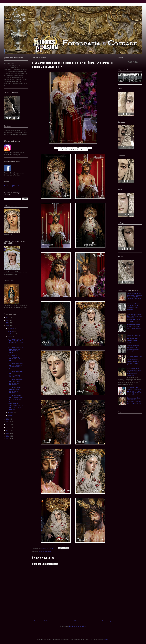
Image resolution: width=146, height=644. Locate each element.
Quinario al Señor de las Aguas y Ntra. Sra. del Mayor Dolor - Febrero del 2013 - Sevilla (134, 339)
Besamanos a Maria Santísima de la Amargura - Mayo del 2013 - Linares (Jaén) (134, 401)
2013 (8, 436)
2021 (8, 323)
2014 (8, 433)
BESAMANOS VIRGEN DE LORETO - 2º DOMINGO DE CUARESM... (15, 382)
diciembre (11, 328)
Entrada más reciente (41, 621)
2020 (8, 326)
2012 (8, 439)
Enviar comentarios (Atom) (78, 626)
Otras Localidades (45, 551)
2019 (8, 419)
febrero (11, 413)
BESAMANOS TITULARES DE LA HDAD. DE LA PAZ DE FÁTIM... (15, 358)
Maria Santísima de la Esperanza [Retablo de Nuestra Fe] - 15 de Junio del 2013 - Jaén (135, 296)
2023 (8, 317)
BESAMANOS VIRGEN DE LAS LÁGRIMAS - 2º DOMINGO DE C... (15, 366)
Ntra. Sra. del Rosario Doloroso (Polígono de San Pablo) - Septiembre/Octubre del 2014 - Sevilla (134, 318)
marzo (10, 337)
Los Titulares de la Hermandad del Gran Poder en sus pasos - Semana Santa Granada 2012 (134, 372)
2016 (8, 428)
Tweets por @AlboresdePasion (14, 186)
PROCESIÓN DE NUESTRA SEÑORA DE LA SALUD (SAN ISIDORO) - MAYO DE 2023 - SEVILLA (134, 391)
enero (10, 415)
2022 (8, 320)
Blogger (106, 640)
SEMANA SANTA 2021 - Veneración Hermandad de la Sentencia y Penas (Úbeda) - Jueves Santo (135, 361)
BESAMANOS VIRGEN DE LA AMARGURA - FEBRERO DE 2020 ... (15, 398)
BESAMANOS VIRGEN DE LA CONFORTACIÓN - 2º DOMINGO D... (15, 374)
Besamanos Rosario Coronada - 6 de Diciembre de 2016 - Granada (134, 306)
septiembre (12, 334)
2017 (8, 425)
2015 (8, 430)
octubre (11, 331)
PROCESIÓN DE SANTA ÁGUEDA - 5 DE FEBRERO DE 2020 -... (15, 406)
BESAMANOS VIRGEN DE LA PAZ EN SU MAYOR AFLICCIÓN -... (15, 342)
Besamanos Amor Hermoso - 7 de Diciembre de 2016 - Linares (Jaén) (134, 348)
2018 (8, 422)
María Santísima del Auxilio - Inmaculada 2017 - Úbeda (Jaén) (134, 326)
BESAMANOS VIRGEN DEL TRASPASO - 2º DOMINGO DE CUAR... (15, 350)
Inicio (75, 621)
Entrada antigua (107, 621)
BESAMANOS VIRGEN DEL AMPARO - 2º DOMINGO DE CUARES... (15, 390)
